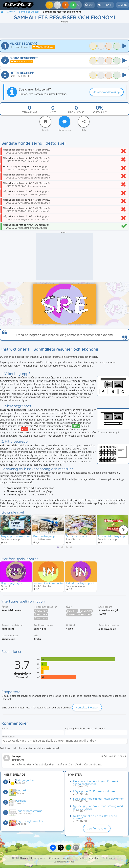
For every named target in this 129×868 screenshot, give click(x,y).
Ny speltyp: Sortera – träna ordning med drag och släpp (98, 807)
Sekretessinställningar (64, 862)
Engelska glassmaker (30, 821)
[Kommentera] (64, 122)
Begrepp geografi (12, 583)
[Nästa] (123, 530)
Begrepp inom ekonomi (16, 536)
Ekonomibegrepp (44, 536)
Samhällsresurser (79, 615)
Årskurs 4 (41, 611)
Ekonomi (86, 611)
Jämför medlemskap (107, 92)
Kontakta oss (68, 858)
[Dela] (84, 122)
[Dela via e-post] (76, 848)
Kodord (21, 790)
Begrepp (72, 611)
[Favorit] (45, 122)
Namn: (5, 729)
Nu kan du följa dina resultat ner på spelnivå (95, 817)
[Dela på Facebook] (53, 848)
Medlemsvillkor (109, 858)
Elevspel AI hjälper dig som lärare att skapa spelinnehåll (96, 783)
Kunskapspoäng (76, 112)
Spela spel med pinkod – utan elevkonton (99, 799)
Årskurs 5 (41, 615)
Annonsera (40, 858)
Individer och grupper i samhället (86, 583)
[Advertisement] (64, 30)
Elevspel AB (26, 858)
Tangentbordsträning (29, 811)
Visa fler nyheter (97, 828)
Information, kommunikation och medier (58, 583)
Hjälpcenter (53, 858)
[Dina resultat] (74, 5)
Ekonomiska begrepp (111, 536)
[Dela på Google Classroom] (68, 848)
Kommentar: (9, 737)
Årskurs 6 (41, 619)
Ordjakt (21, 801)
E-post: (69, 729)
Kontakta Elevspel (87, 708)
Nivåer (53, 112)
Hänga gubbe (25, 780)
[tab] (58, 548)
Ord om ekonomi (76, 536)
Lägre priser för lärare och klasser (94, 791)
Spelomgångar (29, 112)
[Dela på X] (61, 848)
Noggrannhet (100, 112)
